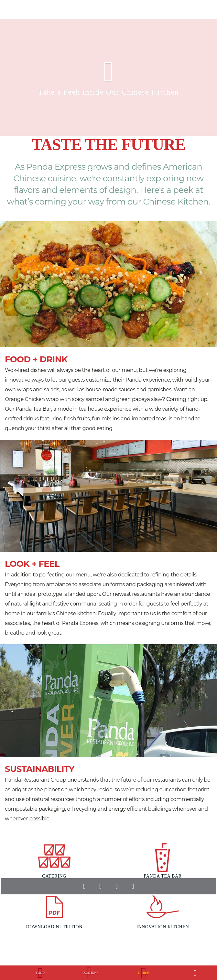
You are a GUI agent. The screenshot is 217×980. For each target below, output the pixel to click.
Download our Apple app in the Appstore (88, 907)
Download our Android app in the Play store (132, 907)
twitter (100, 886)
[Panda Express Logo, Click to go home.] (11, 970)
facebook (84, 886)
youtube (116, 886)
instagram (133, 886)
